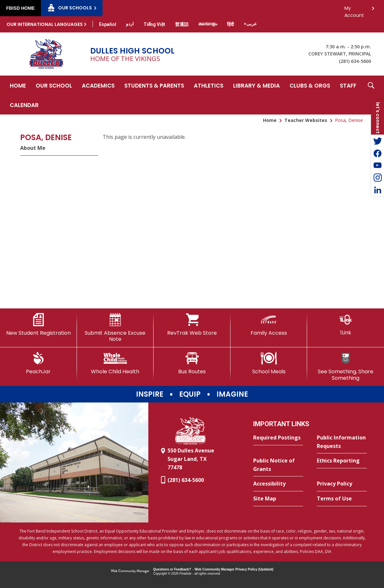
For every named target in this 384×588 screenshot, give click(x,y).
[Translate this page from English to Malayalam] (208, 24)
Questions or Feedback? (172, 569)
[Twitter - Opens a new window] (378, 141)
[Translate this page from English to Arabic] (250, 24)
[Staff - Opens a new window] (348, 85)
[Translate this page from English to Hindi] (230, 24)
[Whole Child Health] (115, 363)
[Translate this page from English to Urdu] (130, 24)
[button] (371, 95)
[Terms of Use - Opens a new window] (342, 499)
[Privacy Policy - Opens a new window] (342, 484)
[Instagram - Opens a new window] (378, 178)
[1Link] (346, 324)
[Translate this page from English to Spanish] (108, 24)
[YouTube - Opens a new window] (378, 165)
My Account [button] (354, 10)
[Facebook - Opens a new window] (378, 153)
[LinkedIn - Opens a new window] (378, 190)
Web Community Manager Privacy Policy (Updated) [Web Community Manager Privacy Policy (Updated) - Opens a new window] (234, 569)
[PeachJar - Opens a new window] (38, 363)
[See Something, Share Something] (346, 366)
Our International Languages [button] (45, 24)
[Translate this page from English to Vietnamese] (154, 24)
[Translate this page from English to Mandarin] (182, 24)
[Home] (18, 85)
